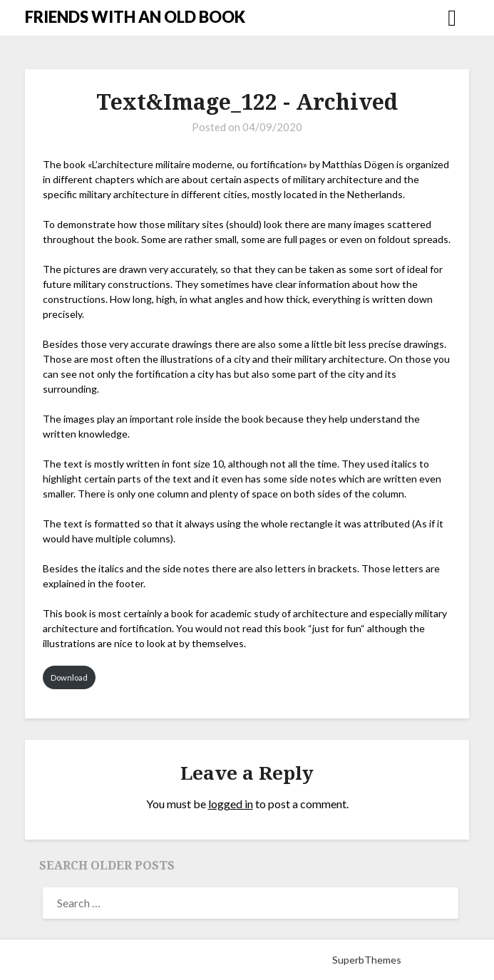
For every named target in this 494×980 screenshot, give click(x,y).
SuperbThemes (367, 960)
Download (69, 677)
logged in (231, 804)
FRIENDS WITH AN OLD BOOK (135, 17)
